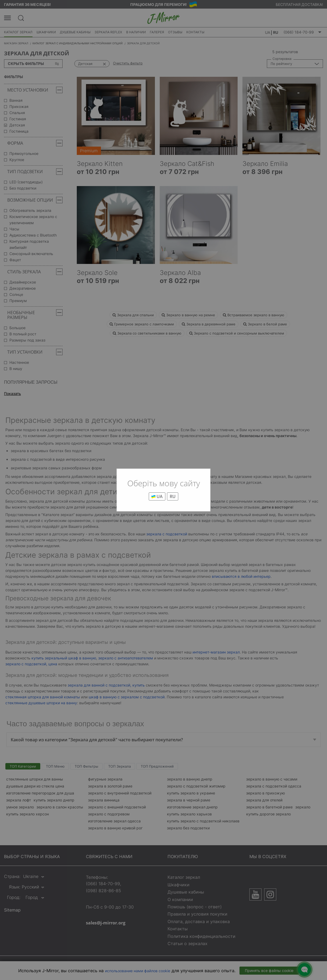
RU (173, 496)
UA (157, 496)
